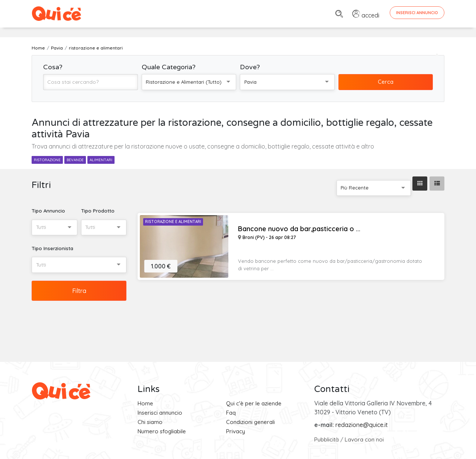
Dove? (250, 67)
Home (145, 403)
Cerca (386, 82)
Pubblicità (327, 439)
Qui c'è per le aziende (254, 403)
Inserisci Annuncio (417, 13)
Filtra (79, 291)
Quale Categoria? (169, 67)
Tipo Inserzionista (52, 248)
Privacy (236, 431)
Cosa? (53, 67)
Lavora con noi (364, 439)
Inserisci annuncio (160, 413)
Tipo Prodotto (98, 211)
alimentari (101, 160)
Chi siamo (150, 422)
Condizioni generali (250, 422)
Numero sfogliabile (162, 431)
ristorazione (47, 160)
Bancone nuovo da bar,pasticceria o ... (299, 229)
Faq (231, 413)
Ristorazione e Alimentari (173, 222)
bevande (75, 160)
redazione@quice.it (362, 425)
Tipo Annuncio (48, 211)
